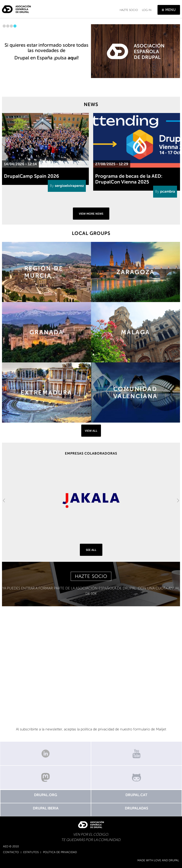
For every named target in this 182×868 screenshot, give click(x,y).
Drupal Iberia (46, 808)
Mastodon (45, 777)
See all (91, 550)
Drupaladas (136, 808)
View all (91, 431)
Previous (4, 500)
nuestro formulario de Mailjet (143, 729)
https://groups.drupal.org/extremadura (46, 392)
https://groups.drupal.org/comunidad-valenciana (136, 392)
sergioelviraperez (69, 186)
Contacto (11, 852)
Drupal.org (46, 795)
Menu (170, 10)
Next (178, 500)
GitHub (136, 777)
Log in (147, 10)
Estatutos (31, 852)
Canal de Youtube (136, 753)
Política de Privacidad (60, 852)
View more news (91, 214)
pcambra (168, 191)
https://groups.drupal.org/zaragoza (136, 272)
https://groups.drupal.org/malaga (136, 332)
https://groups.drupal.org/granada (46, 332)
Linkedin (45, 753)
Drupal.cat (136, 795)
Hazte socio (129, 10)
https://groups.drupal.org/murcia (46, 272)
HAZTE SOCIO (91, 576)
